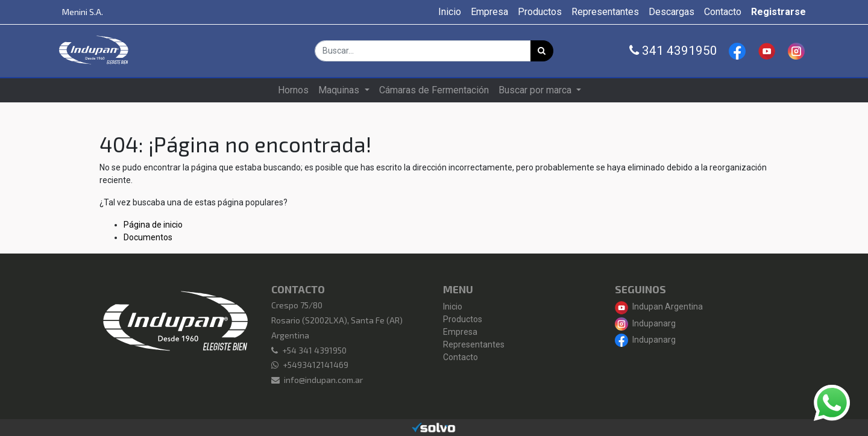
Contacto (461, 357)
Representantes (474, 344)
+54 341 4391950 (314, 350)
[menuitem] (450, 12)
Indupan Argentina (659, 307)
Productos (463, 319)
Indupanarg (645, 323)
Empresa (460, 332)
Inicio (453, 307)
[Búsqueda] (542, 51)
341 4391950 (673, 51)
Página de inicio (153, 225)
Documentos (148, 237)
